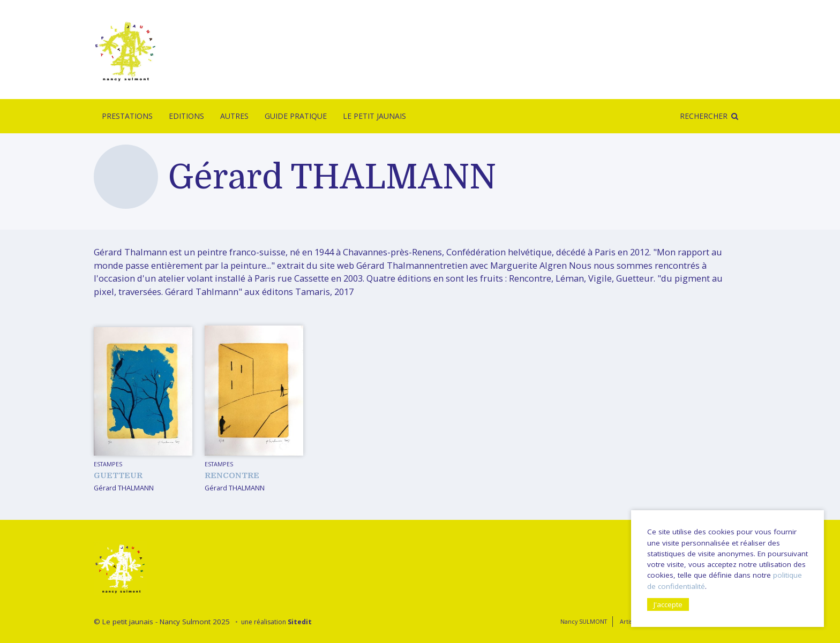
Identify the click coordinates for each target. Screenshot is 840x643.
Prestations (127, 116)
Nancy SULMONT (584, 621)
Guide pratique (296, 116)
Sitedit (300, 622)
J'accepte (668, 604)
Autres (234, 116)
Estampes (108, 464)
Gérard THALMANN (124, 488)
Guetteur (118, 475)
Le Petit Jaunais (374, 116)
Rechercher (704, 116)
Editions (186, 116)
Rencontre (232, 475)
